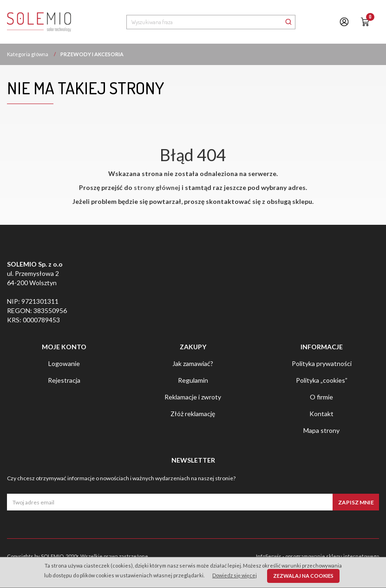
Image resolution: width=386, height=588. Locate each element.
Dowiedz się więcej (235, 575)
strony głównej (157, 187)
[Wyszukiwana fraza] (204, 22)
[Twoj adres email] (170, 502)
